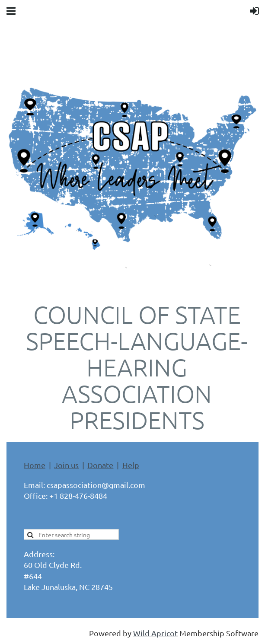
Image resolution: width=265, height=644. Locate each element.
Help (131, 465)
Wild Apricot (155, 633)
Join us (66, 465)
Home (35, 465)
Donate (100, 465)
